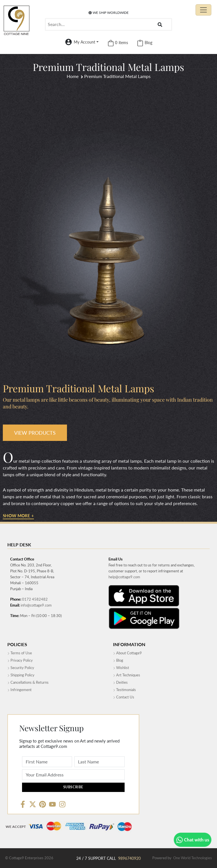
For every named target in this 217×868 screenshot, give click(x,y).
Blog (118, 660)
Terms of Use (20, 653)
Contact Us (124, 697)
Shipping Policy (21, 675)
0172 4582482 (35, 599)
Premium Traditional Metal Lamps (117, 76)
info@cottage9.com (36, 605)
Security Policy (21, 668)
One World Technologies (193, 858)
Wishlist (121, 668)
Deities (120, 682)
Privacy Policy (20, 660)
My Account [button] (84, 42)
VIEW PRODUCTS (35, 433)
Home (73, 76)
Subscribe (73, 787)
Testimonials (124, 690)
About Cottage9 (127, 653)
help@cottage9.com (124, 577)
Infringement (19, 690)
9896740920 (129, 858)
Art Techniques (127, 675)
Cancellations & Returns (28, 682)
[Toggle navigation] (203, 10)
